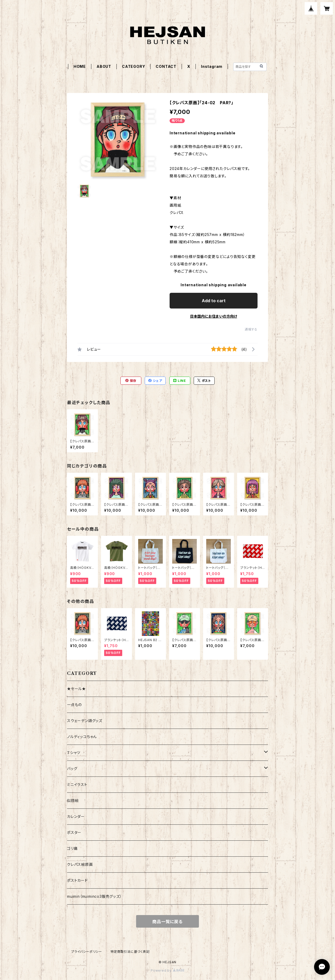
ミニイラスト (77, 784)
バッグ (72, 769)
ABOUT (104, 66)
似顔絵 (73, 800)
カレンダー (76, 816)
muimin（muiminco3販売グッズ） (94, 896)
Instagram (212, 66)
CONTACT (166, 66)
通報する (251, 329)
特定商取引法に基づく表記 (130, 952)
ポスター (74, 832)
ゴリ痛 (72, 848)
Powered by (167, 970)
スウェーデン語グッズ (85, 721)
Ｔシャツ (74, 753)
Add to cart (214, 301)
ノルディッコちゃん (82, 737)
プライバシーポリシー (87, 952)
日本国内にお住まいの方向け (214, 316)
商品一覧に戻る (167, 922)
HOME (80, 66)
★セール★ (76, 689)
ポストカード (77, 880)
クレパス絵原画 (80, 864)
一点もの (74, 705)
